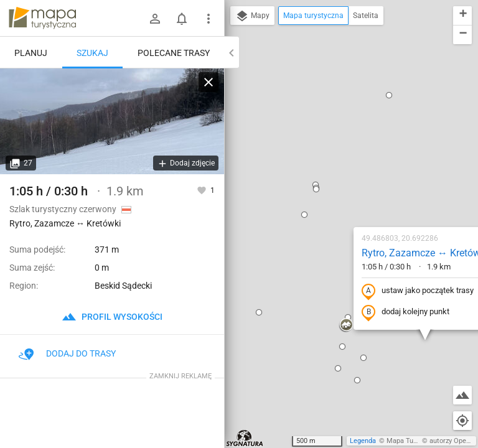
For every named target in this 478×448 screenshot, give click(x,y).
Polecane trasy (174, 53)
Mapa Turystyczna (415, 441)
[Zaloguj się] (155, 19)
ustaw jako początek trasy (344, 170)
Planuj (31, 53)
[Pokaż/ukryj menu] (209, 19)
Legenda (363, 441)
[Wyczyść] (209, 82)
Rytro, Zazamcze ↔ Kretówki (351, 132)
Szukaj (92, 53)
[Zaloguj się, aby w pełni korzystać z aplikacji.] (203, 190)
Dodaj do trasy (67, 353)
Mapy (252, 16)
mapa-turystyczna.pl (42, 18)
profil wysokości (112, 317)
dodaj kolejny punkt (331, 191)
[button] (230, 93)
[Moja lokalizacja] (462, 421)
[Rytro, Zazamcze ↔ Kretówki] (112, 121)
